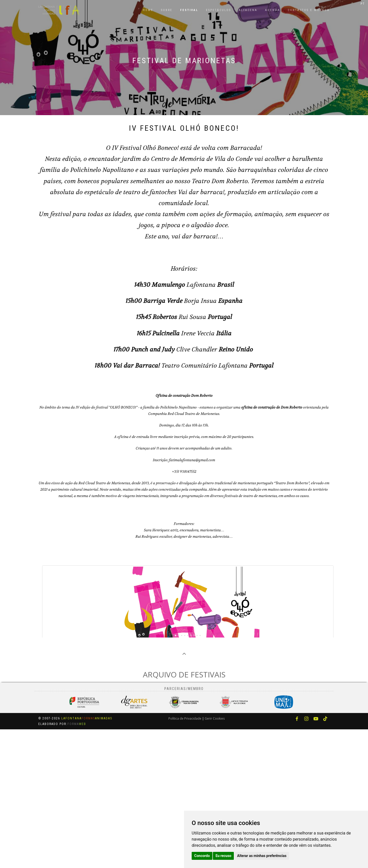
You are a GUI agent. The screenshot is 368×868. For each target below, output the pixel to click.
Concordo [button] (202, 856)
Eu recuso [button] (223, 856)
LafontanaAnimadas (87, 857)
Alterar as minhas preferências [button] (262, 856)
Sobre (167, 10)
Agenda (273, 10)
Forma (77, 863)
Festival (189, 10)
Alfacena (248, 10)
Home (148, 10)
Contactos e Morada (309, 10)
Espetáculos (218, 10)
